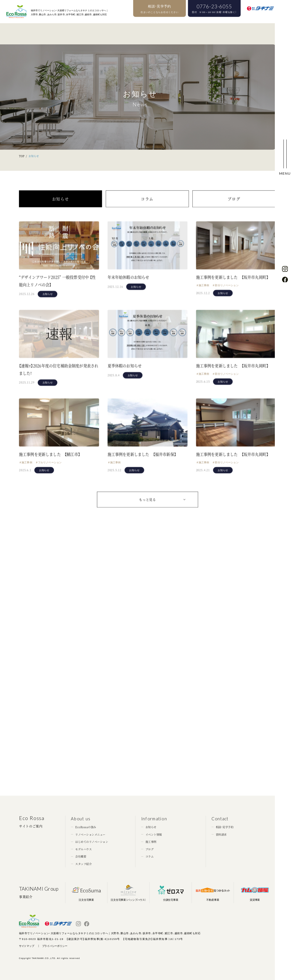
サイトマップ (27, 946)
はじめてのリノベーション (92, 842)
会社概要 (81, 857)
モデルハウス (83, 849)
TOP (22, 156)
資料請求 (221, 834)
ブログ (234, 206)
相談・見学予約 (225, 827)
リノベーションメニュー (90, 834)
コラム (147, 206)
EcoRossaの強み (86, 827)
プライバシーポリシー (55, 946)
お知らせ (61, 206)
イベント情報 (154, 834)
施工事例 (151, 842)
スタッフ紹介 (83, 864)
